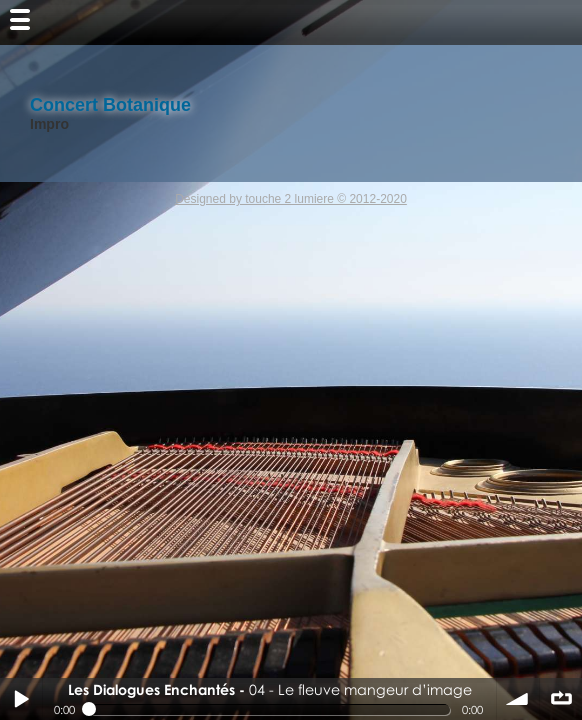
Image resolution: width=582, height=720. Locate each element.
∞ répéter (561, 699)
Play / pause (21, 699)
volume (518, 699)
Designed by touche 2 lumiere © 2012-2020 (291, 199)
